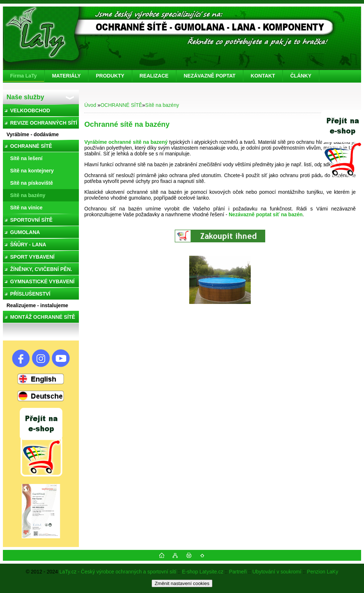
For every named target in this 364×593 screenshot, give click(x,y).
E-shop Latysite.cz (203, 572)
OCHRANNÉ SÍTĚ (121, 105)
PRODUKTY (110, 76)
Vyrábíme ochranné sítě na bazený (126, 142)
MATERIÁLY (66, 76)
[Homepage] (24, 76)
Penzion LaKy (322, 572)
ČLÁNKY (301, 76)
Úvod (90, 105)
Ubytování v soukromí (277, 572)
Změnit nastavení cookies (182, 583)
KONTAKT (263, 76)
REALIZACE (154, 76)
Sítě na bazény (162, 105)
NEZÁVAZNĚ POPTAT (210, 76)
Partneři (238, 572)
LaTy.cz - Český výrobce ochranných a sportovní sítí (118, 572)
